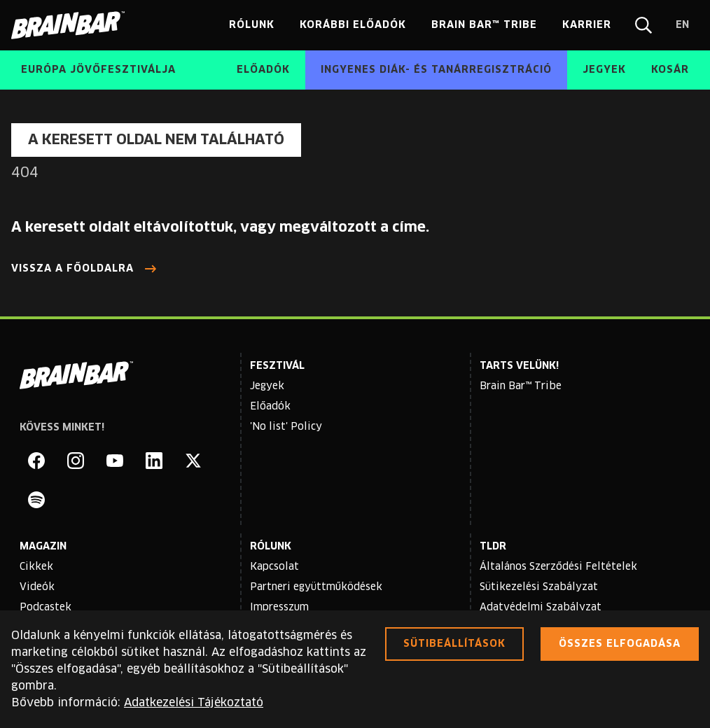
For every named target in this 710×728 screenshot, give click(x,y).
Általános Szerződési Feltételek (558, 567)
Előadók (270, 407)
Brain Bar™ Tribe (521, 386)
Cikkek (36, 567)
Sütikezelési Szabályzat (539, 587)
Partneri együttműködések (316, 587)
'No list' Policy (286, 427)
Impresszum (279, 608)
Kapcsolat (274, 567)
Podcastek (46, 608)
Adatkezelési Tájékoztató (194, 703)
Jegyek (267, 386)
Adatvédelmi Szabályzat (541, 608)
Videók (37, 587)
